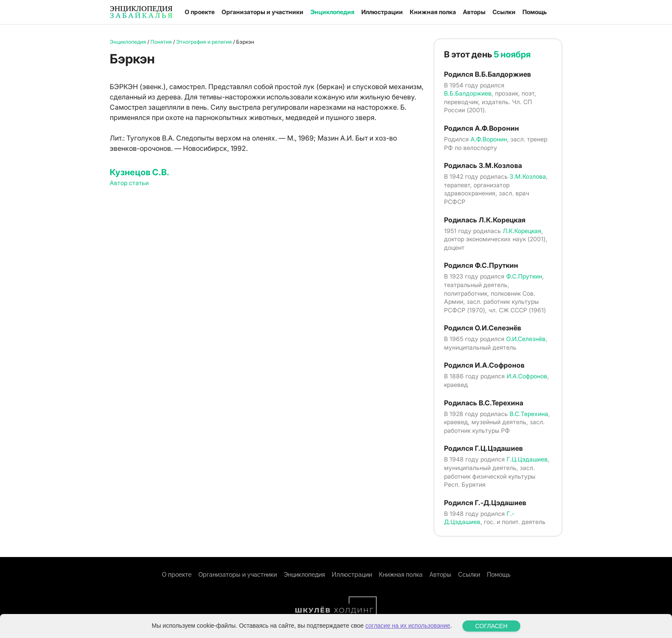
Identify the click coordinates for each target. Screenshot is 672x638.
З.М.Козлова (528, 176)
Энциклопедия (332, 12)
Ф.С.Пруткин (524, 276)
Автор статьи (129, 183)
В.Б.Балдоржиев (468, 93)
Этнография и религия (204, 42)
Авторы (474, 12)
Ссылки (504, 12)
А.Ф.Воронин (489, 139)
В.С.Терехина (529, 414)
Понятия (161, 42)
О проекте (200, 12)
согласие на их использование (408, 626)
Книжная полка (433, 12)
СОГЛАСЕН (491, 626)
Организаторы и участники (262, 12)
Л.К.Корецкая (522, 231)
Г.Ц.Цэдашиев (527, 459)
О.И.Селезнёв (526, 339)
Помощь (535, 12)
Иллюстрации (382, 12)
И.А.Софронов (527, 376)
